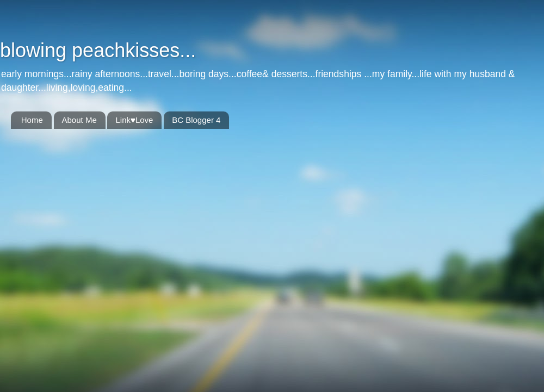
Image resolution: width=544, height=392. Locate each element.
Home (32, 120)
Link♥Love (134, 120)
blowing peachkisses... (98, 50)
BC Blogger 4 (196, 120)
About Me (79, 120)
